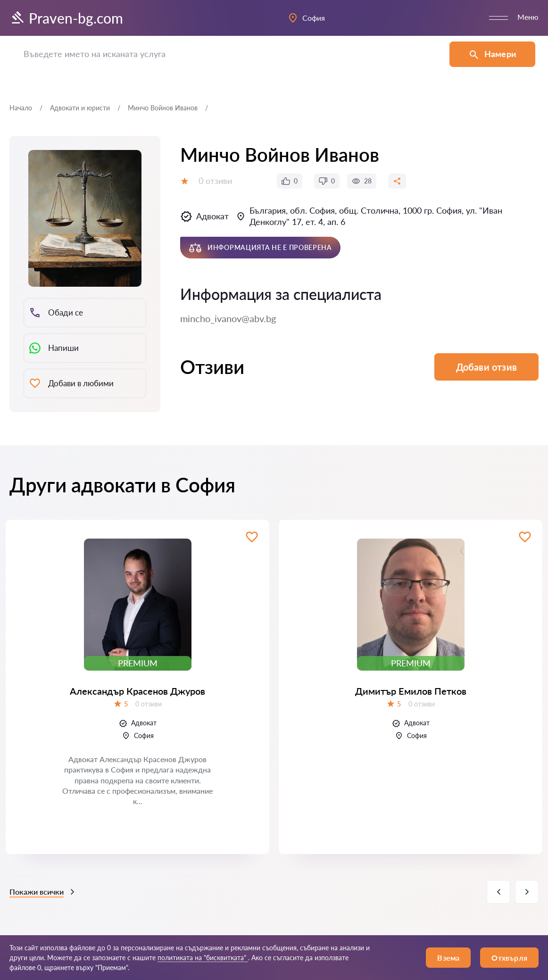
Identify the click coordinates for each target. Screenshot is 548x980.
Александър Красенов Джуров (137, 691)
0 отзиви (215, 181)
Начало (21, 108)
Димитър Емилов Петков (411, 691)
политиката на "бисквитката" (203, 958)
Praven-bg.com (66, 18)
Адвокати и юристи (80, 108)
